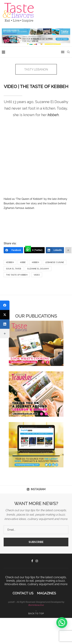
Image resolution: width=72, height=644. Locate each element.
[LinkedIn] (55, 250)
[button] (62, 623)
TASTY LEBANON (36, 69)
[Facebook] (13, 250)
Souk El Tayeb (13, 269)
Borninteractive (36, 605)
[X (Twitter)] (34, 250)
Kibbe (23, 262)
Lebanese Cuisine (55, 262)
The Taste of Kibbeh (17, 275)
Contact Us (23, 593)
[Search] (68, 52)
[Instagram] (37, 561)
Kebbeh (10, 262)
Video (37, 275)
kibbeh (35, 262)
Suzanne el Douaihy (38, 269)
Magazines (46, 593)
